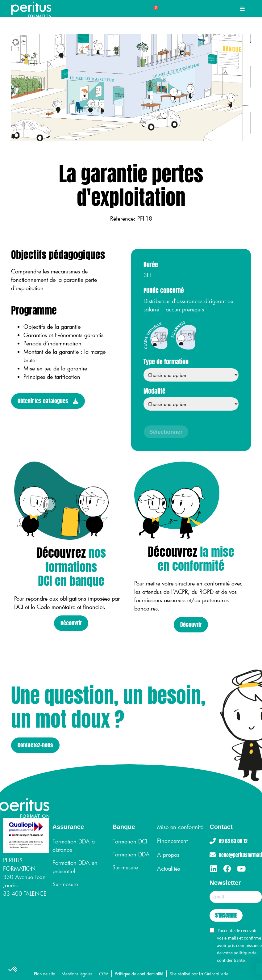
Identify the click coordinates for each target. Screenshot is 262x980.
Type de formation (166, 362)
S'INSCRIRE (226, 915)
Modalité (154, 391)
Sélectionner (166, 432)
